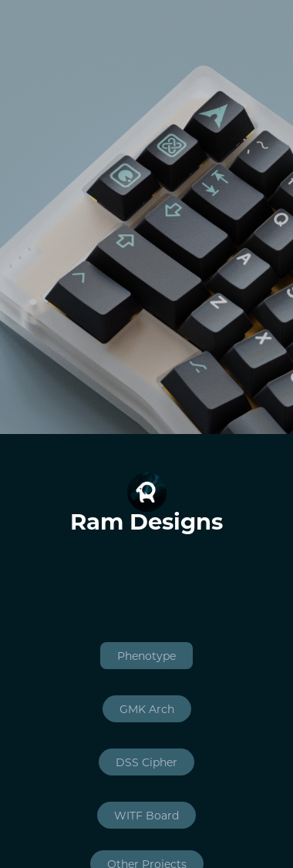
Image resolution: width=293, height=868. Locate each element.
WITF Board (146, 815)
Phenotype (146, 656)
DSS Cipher (146, 762)
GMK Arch (147, 709)
